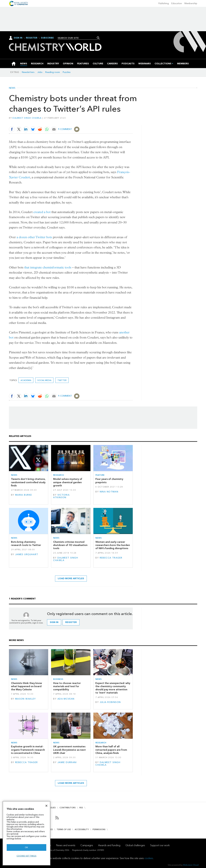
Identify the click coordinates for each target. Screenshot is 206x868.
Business (58, 679)
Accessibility (82, 829)
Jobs (40, 72)
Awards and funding (109, 845)
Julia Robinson (110, 702)
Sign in (54, 622)
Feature (100, 475)
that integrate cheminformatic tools (48, 267)
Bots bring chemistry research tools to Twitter (26, 543)
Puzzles (67, 72)
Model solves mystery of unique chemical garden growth (68, 482)
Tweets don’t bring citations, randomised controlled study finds (28, 482)
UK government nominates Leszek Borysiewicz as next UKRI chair (69, 750)
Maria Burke (24, 495)
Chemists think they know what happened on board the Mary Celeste (26, 686)
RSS (81, 808)
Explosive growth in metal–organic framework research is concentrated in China (28, 750)
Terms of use (64, 829)
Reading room (53, 72)
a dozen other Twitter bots (34, 237)
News (12, 88)
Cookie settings (27, 856)
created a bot (42, 212)
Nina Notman (109, 492)
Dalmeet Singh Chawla (27, 118)
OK (26, 847)
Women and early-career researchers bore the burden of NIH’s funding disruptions (113, 545)
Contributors (68, 808)
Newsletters (28, 72)
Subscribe (47, 38)
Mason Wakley (26, 699)
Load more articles (71, 578)
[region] (26, 833)
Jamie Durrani (67, 762)
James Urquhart (27, 554)
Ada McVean (66, 699)
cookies (149, 858)
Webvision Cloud (191, 865)
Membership (191, 3)
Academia (26, 380)
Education (177, 3)
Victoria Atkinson (61, 496)
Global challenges (135, 845)
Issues (52, 808)
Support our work (160, 845)
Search (98, 38)
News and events (66, 845)
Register (32, 38)
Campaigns (87, 845)
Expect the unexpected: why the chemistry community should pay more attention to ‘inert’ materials (113, 688)
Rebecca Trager (111, 558)
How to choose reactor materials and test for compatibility (67, 686)
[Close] (46, 806)
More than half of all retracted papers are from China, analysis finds (111, 750)
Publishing (164, 3)
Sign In (18, 38)
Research (59, 475)
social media (44, 380)
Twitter (62, 380)
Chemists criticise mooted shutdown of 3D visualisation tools (70, 545)
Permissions (99, 829)
